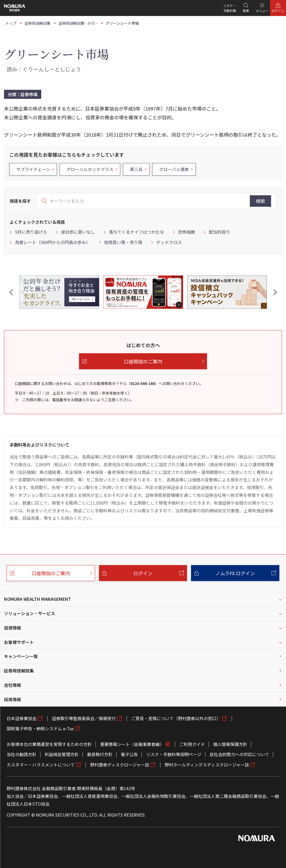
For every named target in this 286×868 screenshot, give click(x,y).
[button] (12, 292)
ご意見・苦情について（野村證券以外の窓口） (176, 718)
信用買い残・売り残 (123, 242)
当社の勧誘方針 (22, 754)
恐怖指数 (186, 232)
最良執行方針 (100, 754)
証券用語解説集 (19, 671)
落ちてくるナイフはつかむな (136, 232)
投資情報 (13, 628)
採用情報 (13, 699)
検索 (260, 201)
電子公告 (129, 754)
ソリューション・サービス (30, 613)
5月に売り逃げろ (31, 232)
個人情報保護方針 (230, 744)
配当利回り (219, 232)
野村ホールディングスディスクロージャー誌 (207, 765)
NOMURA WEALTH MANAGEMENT (38, 599)
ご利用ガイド (192, 744)
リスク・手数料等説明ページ (174, 754)
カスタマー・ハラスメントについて (41, 765)
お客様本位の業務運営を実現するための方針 (49, 744)
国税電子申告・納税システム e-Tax (40, 728)
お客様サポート (19, 642)
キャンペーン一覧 (21, 656)
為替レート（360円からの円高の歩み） (53, 242)
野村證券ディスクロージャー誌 (120, 765)
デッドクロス (169, 242)
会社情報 (13, 685)
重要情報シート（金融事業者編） (132, 744)
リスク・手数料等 (230, 8)
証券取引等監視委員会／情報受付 (84, 718)
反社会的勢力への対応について (239, 754)
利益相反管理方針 (62, 754)
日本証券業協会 (22, 718)
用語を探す (20, 201)
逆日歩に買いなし (78, 232)
